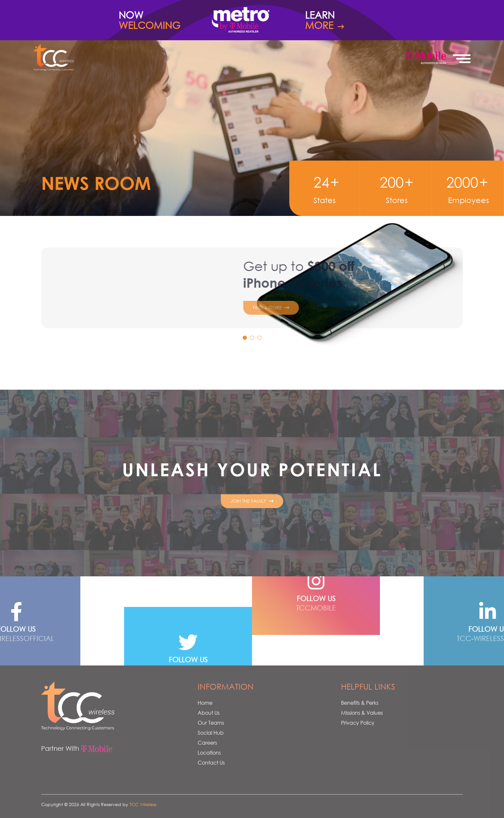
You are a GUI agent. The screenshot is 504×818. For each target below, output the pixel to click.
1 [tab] (246, 339)
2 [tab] (254, 339)
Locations (209, 753)
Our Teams (211, 723)
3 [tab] (261, 339)
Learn (345, 20)
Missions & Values (362, 713)
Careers (207, 743)
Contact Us (211, 762)
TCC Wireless (143, 804)
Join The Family (252, 501)
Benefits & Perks (360, 703)
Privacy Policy (358, 723)
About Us (209, 713)
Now (159, 20)
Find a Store (225, 317)
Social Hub (211, 733)
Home (205, 703)
